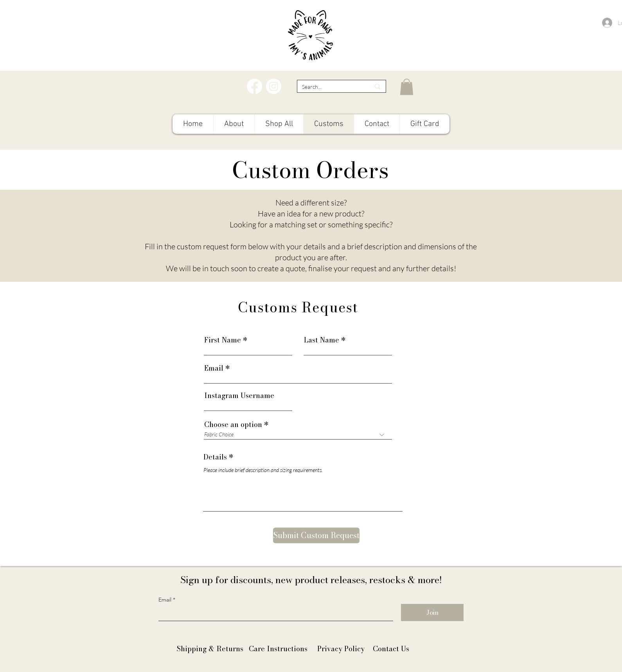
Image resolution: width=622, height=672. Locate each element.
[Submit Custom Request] (316, 535)
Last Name (322, 340)
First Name (223, 340)
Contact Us (391, 649)
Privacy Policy (341, 649)
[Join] (432, 613)
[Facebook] (254, 86)
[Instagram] (274, 86)
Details (215, 457)
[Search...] (330, 87)
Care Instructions (278, 649)
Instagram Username (239, 396)
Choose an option (233, 425)
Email (214, 368)
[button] (407, 87)
